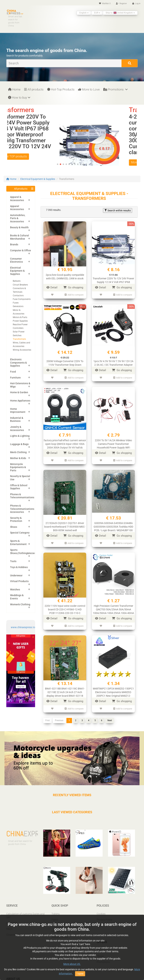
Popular (101, 950)
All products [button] (21, 189)
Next (110, 720)
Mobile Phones (60, 936)
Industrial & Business (17, 419)
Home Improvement (18, 410)
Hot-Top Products (61, 89)
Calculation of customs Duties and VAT (25, 915)
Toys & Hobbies (19, 567)
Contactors (18, 296)
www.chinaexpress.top (24, 627)
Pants (55, 919)
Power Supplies (20, 321)
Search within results (118, 210)
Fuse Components (22, 299)
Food (13, 372)
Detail (52, 287)
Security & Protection (16, 520)
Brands (14, 244)
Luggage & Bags (19, 444)
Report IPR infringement (110, 925)
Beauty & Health (19, 227)
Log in (136, 4)
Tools (13, 561)
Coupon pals (13, 934)
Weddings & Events (17, 597)
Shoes (14, 527)
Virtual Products (19, 581)
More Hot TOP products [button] (27, 156)
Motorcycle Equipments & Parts (18, 467)
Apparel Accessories (17, 208)
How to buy (19, 97)
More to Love (89, 89)
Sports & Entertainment (18, 543)
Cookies (101, 913)
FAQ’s (9, 928)
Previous (59, 720)
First (48, 720)
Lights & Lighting (20, 436)
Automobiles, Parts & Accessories (18, 218)
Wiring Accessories (22, 350)
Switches (17, 335)
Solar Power (19, 332)
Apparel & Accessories (17, 199)
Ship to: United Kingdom (120, 13)
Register (121, 4)
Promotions (115, 89)
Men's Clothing (18, 452)
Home (14, 89)
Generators (18, 306)
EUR (97, 13)
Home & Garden (19, 392)
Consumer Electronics (16, 260)
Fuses (16, 303)
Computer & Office (21, 250)
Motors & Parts (20, 317)
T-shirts (56, 913)
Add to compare (74, 295)
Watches (15, 589)
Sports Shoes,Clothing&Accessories (26, 552)
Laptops (56, 930)
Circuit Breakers (20, 285)
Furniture (15, 378)
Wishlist (105, 4)
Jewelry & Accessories (17, 428)
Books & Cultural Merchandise (20, 237)
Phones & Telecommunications (22, 496)
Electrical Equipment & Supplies (38, 179)
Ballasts (17, 281)
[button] (134, 136)
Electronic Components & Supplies (18, 363)
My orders (12, 922)
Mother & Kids (18, 458)
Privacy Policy (104, 919)
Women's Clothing (20, 604)
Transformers (19, 339)
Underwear (16, 575)
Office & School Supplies (19, 487)
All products (34, 89)
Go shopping (73, 287)
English (84, 13)
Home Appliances (20, 401)
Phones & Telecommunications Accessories (22, 509)
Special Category (20, 533)
